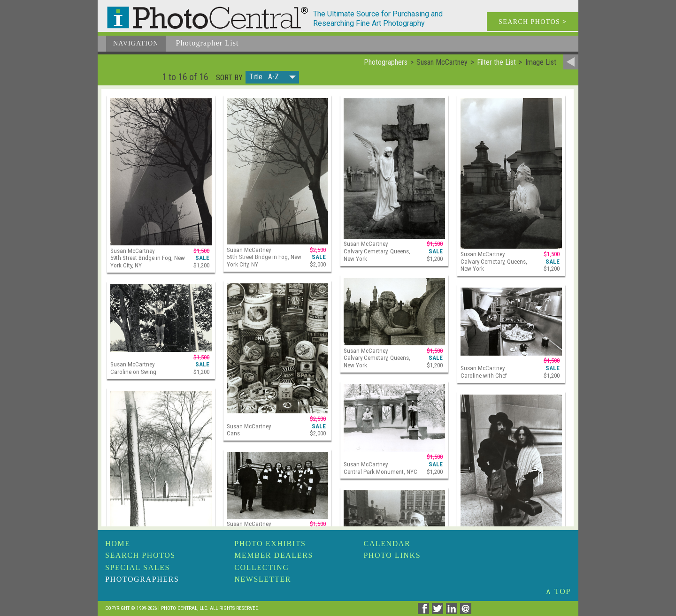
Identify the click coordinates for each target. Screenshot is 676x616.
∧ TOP (558, 591)
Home (118, 544)
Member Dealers (274, 555)
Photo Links (392, 555)
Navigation (136, 43)
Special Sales (138, 567)
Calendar (387, 544)
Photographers (142, 579)
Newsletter (263, 579)
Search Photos (140, 555)
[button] (272, 77)
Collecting (261, 567)
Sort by (229, 78)
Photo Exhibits (270, 544)
